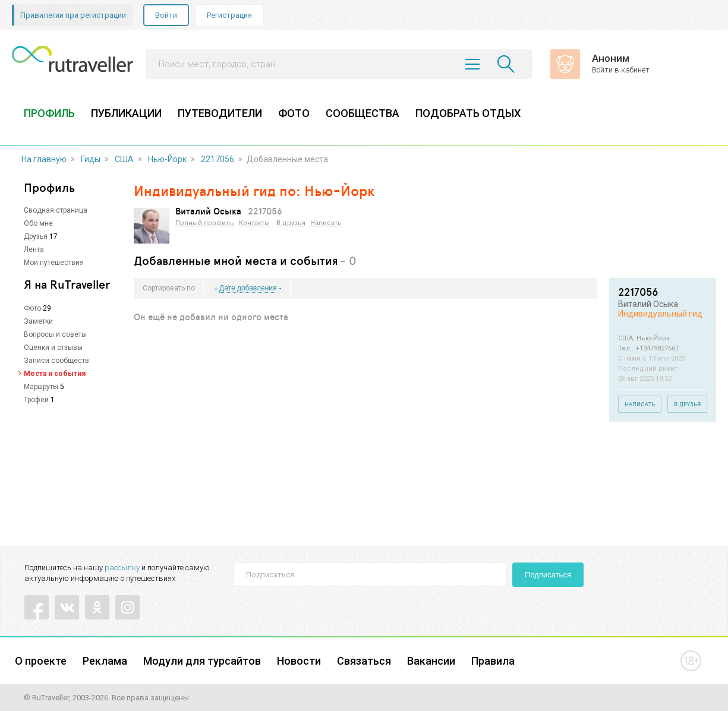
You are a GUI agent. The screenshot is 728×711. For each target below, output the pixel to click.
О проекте (41, 661)
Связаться (364, 661)
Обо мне (38, 223)
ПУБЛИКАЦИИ (126, 113)
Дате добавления (248, 288)
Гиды (91, 159)
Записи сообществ (56, 361)
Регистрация (229, 15)
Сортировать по (169, 288)
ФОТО (294, 113)
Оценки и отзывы (53, 347)
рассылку (122, 568)
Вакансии (431, 661)
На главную (44, 159)
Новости (299, 661)
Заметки (38, 321)
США (124, 159)
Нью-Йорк (167, 159)
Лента (34, 249)
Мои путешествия (54, 263)
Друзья (36, 236)
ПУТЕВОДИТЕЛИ (220, 113)
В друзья (291, 223)
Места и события (55, 374)
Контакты (254, 223)
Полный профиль (205, 223)
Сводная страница (56, 210)
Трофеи (36, 400)
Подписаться (548, 575)
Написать (326, 223)
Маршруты (41, 387)
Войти (166, 15)
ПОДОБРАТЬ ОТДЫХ (468, 113)
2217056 (218, 159)
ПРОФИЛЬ (49, 113)
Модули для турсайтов (202, 661)
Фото (32, 308)
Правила (493, 661)
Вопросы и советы (55, 334)
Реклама (105, 661)
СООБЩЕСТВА (363, 113)
